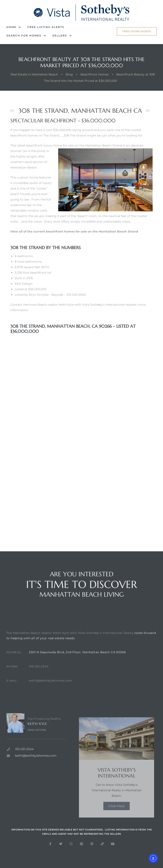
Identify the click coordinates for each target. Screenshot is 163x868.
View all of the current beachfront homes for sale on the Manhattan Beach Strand (74, 231)
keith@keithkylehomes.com (51, 690)
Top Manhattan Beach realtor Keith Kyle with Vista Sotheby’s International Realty (70, 642)
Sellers (62, 36)
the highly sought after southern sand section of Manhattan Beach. (29, 162)
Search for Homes (26, 36)
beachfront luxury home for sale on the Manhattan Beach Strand (74, 145)
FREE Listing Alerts (46, 27)
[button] (137, 31)
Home (14, 27)
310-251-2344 (39, 675)
